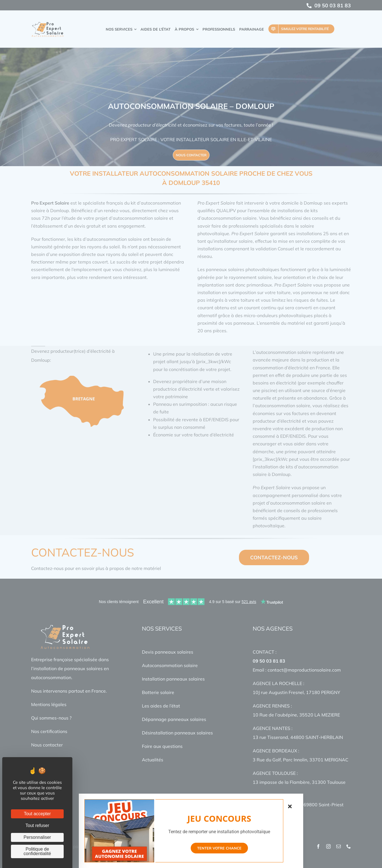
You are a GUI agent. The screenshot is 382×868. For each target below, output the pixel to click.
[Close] (292, 806)
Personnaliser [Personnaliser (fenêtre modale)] (37, 837)
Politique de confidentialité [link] (37, 851)
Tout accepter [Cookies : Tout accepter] (37, 814)
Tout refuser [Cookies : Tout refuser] (37, 825)
